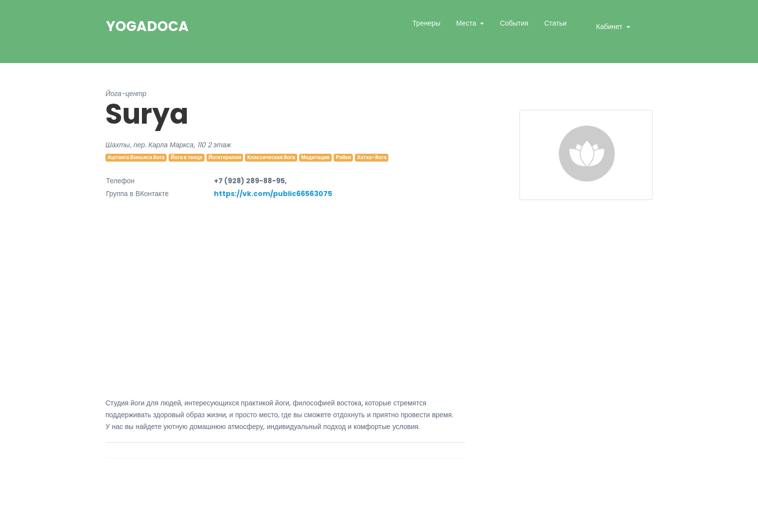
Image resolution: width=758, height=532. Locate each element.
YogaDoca (147, 27)
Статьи (555, 23)
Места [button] (467, 23)
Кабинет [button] (610, 27)
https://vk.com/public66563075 (273, 194)
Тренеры (427, 23)
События (514, 23)
